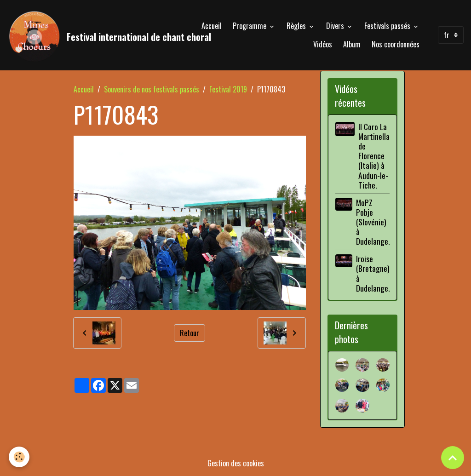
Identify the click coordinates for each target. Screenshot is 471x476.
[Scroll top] (453, 458)
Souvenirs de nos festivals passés (152, 89)
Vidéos (323, 44)
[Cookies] (20, 457)
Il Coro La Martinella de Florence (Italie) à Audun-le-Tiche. (374, 156)
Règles (297, 26)
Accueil (212, 26)
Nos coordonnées (396, 44)
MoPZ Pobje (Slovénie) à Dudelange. (373, 222)
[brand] (85, 35)
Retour (190, 333)
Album (352, 44)
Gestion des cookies (236, 463)
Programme (250, 26)
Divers (336, 26)
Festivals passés (388, 26)
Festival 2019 (228, 89)
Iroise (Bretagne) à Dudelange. (373, 273)
